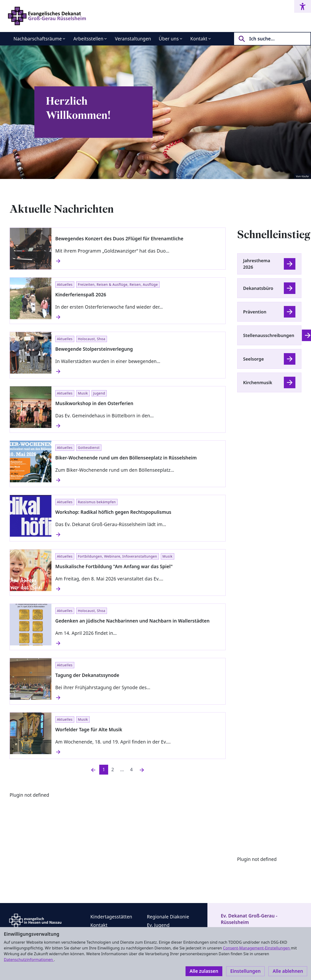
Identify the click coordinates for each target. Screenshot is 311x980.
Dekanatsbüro (258, 288)
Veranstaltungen (133, 39)
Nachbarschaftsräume (38, 39)
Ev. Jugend (158, 925)
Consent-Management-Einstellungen (257, 948)
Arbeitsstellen (88, 39)
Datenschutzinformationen (29, 960)
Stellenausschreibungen (269, 335)
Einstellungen (245, 971)
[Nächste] (142, 770)
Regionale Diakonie (168, 917)
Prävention (255, 312)
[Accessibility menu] (303, 6)
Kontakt (199, 39)
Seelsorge (254, 359)
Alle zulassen (204, 971)
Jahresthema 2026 (257, 264)
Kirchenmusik (258, 382)
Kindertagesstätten (111, 917)
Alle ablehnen (288, 971)
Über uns (169, 39)
